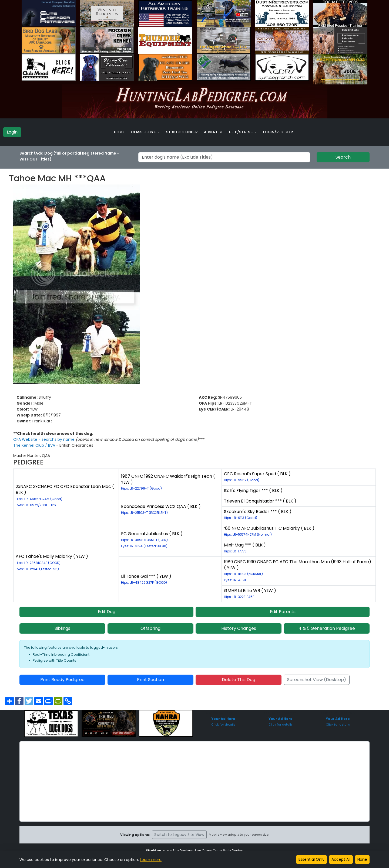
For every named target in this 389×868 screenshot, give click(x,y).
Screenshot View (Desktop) (317, 680)
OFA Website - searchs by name (44, 439)
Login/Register (278, 132)
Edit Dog (107, 612)
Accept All (341, 859)
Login (12, 132)
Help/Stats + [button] (242, 132)
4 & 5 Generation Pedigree (327, 628)
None (362, 859)
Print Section (150, 680)
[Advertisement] (194, 781)
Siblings (62, 628)
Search (343, 157)
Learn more (151, 860)
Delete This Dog (239, 680)
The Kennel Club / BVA (35, 445)
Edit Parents (283, 612)
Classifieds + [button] (144, 132)
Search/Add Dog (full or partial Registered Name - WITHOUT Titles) (69, 156)
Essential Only (311, 859)
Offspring (150, 628)
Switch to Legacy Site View (179, 835)
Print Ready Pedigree (62, 680)
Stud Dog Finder (182, 132)
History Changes (239, 628)
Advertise (213, 132)
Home (119, 132)
